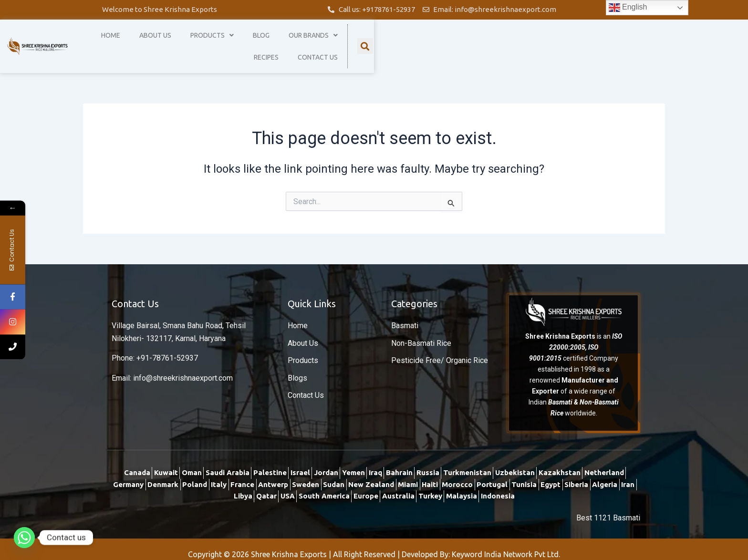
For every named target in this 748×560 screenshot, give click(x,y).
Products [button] (388, 41)
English (628, 8)
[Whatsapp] (24, 538)
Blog (437, 41)
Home (286, 41)
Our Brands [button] (489, 41)
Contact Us (596, 41)
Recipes (545, 41)
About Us (331, 41)
